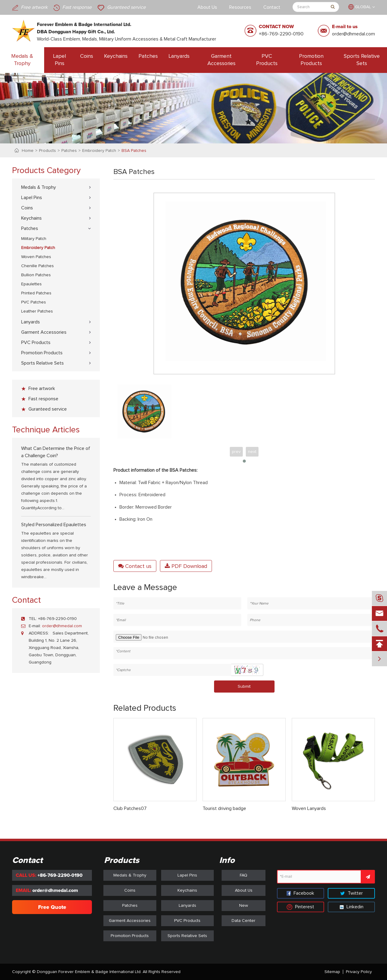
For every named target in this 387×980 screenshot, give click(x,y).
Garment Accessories (221, 60)
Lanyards (179, 56)
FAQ (244, 875)
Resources (240, 7)
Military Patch (34, 239)
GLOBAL (363, 7)
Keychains (116, 56)
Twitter (351, 893)
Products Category (46, 171)
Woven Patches (36, 257)
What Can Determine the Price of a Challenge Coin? (56, 452)
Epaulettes (31, 284)
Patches (148, 56)
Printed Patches (36, 293)
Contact (272, 7)
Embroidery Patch (99, 151)
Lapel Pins (60, 60)
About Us (207, 7)
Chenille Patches (37, 266)
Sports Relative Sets (362, 60)
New (244, 906)
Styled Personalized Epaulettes (54, 525)
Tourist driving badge (224, 808)
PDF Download (186, 566)
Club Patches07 (130, 808)
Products (47, 151)
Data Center (244, 921)
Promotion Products (311, 60)
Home (28, 151)
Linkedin (351, 907)
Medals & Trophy (22, 60)
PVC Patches (34, 302)
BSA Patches (134, 151)
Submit (244, 687)
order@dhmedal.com (353, 34)
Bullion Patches (36, 275)
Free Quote (52, 907)
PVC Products (267, 60)
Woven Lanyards (309, 808)
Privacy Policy (359, 972)
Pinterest (300, 907)
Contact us (135, 566)
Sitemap (332, 972)
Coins (87, 56)
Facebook (300, 893)
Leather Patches (37, 311)
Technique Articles (46, 430)
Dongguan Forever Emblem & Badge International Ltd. (89, 972)
